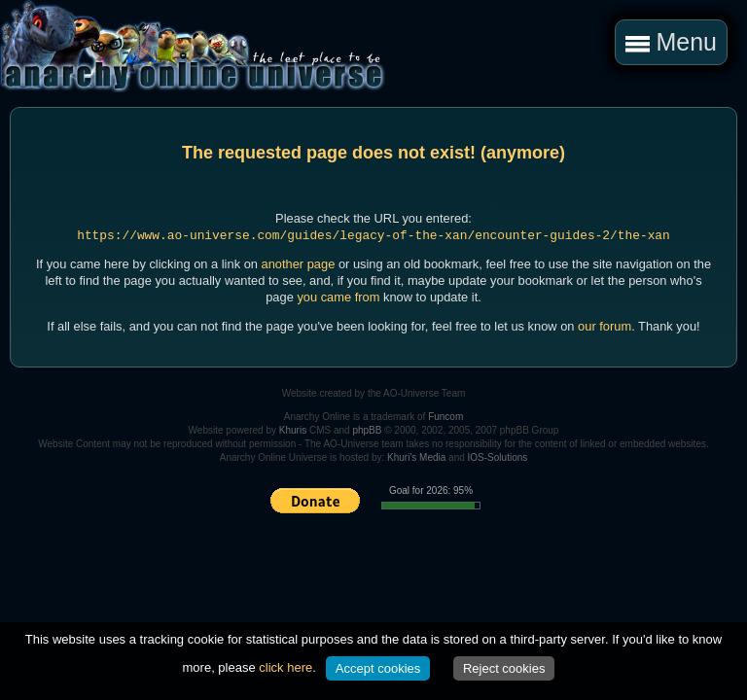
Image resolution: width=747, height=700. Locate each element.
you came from (338, 297)
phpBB (367, 430)
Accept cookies (378, 668)
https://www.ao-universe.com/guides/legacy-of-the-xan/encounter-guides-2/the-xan (373, 236)
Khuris (293, 430)
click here (285, 667)
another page (299, 264)
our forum (605, 326)
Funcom (445, 417)
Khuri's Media (416, 457)
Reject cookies (504, 668)
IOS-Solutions (498, 457)
